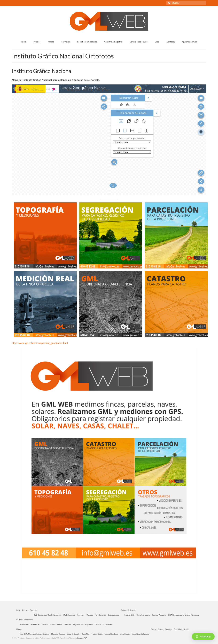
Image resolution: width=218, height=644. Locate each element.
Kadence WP (82, 638)
